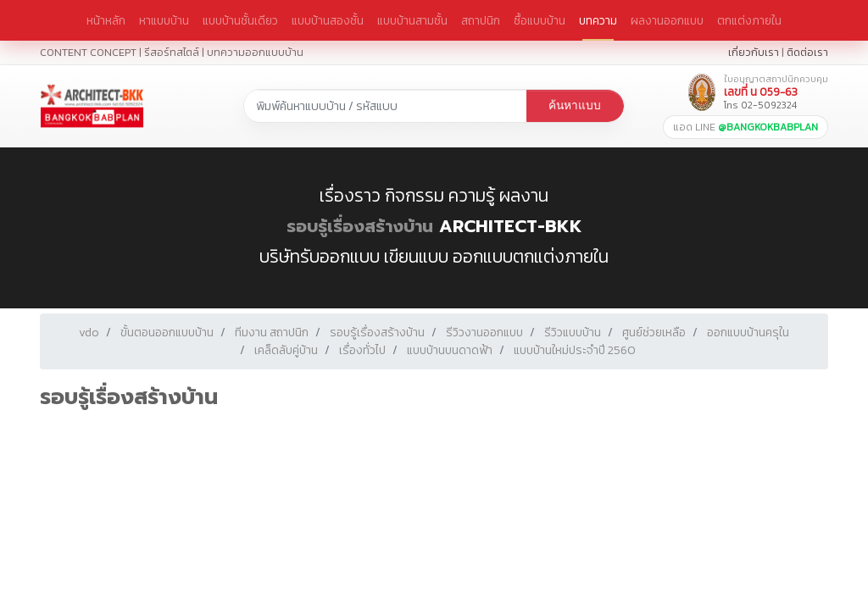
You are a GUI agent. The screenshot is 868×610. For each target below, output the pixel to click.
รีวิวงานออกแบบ (484, 333)
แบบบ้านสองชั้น (328, 20)
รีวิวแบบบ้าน (573, 333)
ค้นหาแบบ (575, 105)
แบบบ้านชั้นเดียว (240, 20)
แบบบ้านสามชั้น (412, 20)
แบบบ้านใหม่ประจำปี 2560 (575, 350)
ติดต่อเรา (807, 52)
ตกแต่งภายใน (749, 20)
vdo (89, 333)
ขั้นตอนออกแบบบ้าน (167, 333)
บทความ (598, 20)
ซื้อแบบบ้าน (540, 20)
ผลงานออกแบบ (667, 20)
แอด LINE (746, 127)
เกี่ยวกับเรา (754, 52)
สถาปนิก (481, 20)
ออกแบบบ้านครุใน (748, 333)
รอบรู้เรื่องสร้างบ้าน (360, 226)
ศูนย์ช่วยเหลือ (654, 333)
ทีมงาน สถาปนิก (272, 333)
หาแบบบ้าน (164, 20)
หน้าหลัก (106, 20)
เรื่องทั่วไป (362, 350)
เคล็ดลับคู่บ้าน (286, 350)
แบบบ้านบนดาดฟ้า (450, 350)
